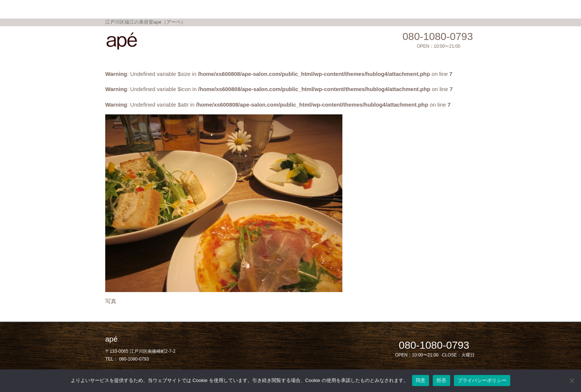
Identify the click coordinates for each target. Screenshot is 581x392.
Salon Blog (350, 9)
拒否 (441, 380)
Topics (250, 9)
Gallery (279, 9)
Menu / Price (215, 9)
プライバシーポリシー (482, 380)
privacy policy (392, 9)
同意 (421, 380)
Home (179, 9)
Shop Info (312, 9)
